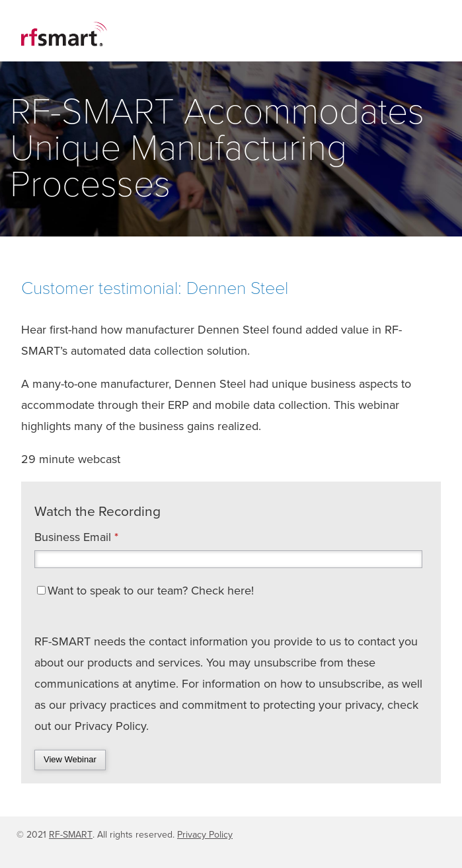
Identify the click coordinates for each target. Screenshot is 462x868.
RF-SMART (71, 835)
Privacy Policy (205, 835)
